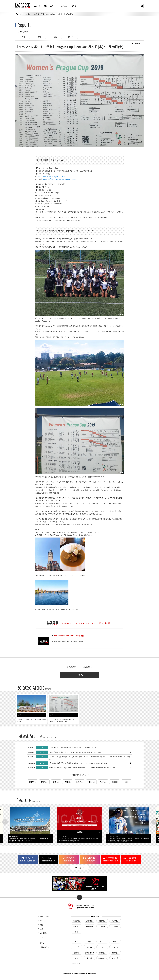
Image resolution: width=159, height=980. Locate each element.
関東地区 (56, 782)
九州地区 (103, 782)
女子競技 (115, 953)
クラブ (77, 947)
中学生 (89, 942)
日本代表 (89, 947)
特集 (45, 6)
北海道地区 (32, 782)
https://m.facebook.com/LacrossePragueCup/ (59, 179)
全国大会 (115, 958)
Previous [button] (5, 822)
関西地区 (79, 782)
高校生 (102, 942)
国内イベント (102, 958)
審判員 (39, 37)
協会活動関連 (89, 953)
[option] (80, 825)
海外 (23, 37)
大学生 (115, 942)
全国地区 (115, 782)
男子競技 (102, 953)
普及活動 (89, 958)
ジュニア (77, 942)
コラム (74, 6)
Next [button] (154, 822)
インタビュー (64, 6)
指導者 (77, 953)
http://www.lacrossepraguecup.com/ (51, 176)
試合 (55, 37)
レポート (53, 6)
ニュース (37, 6)
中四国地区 (91, 782)
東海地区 (68, 782)
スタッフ (115, 947)
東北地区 (44, 782)
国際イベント (71, 37)
